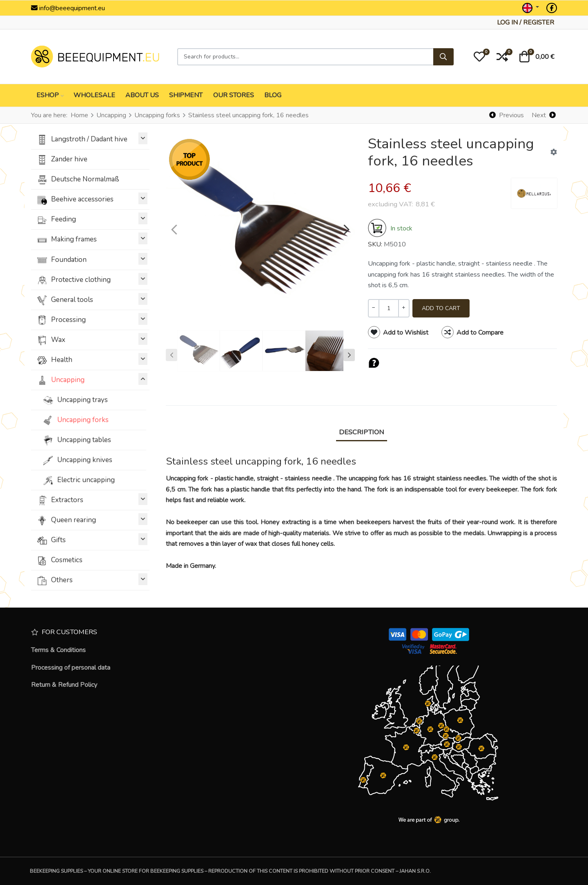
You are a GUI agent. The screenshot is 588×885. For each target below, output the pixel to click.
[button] (479, 57)
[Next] (543, 115)
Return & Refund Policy (64, 685)
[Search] (443, 57)
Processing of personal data (71, 668)
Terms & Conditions (58, 650)
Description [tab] (362, 432)
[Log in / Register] (526, 22)
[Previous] (507, 115)
